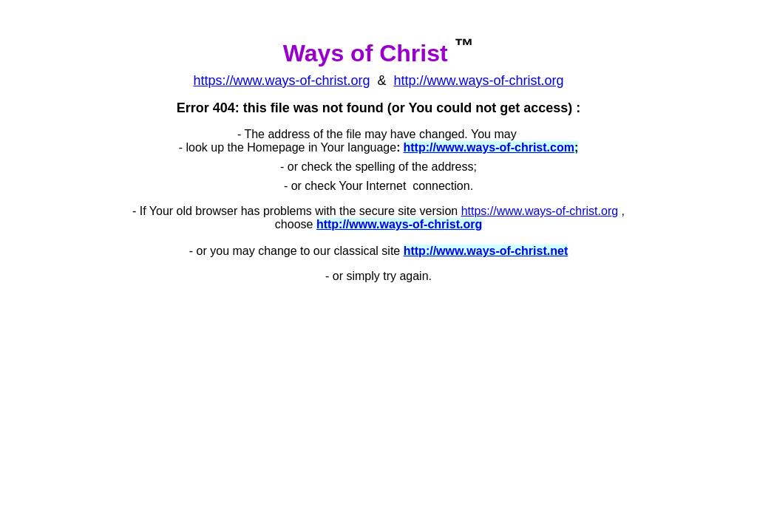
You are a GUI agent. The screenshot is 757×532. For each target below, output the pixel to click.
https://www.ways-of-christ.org (540, 211)
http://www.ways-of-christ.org (479, 81)
